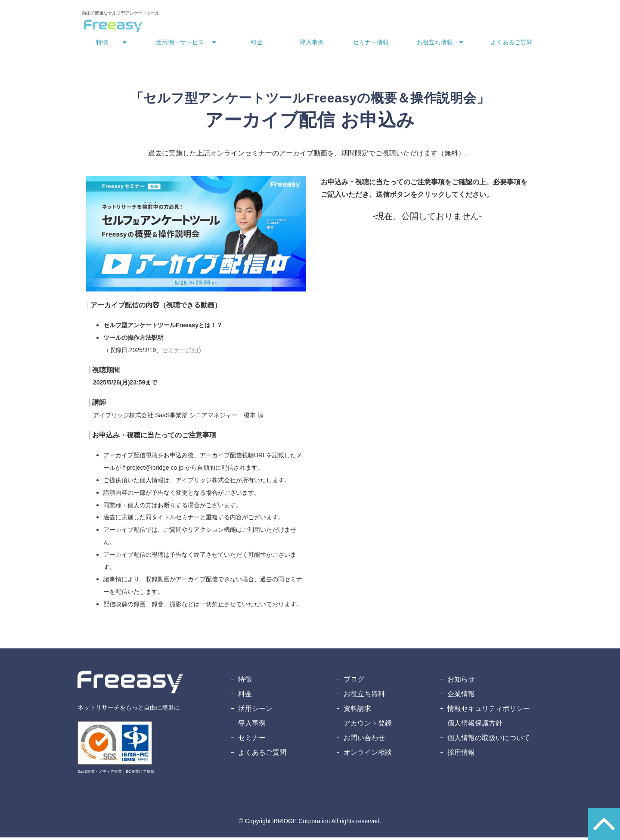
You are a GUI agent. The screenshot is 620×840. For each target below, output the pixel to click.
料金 (257, 45)
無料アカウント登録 (504, 16)
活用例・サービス (180, 45)
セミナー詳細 (180, 353)
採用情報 (461, 755)
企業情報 (461, 696)
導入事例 (312, 45)
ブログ (354, 682)
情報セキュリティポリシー (489, 711)
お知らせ (461, 682)
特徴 (102, 45)
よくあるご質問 (512, 45)
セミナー (252, 740)
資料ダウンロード (435, 16)
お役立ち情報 (435, 45)
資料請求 (357, 711)
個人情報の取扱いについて (489, 740)
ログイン (339, 16)
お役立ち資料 (364, 696)
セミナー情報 (371, 45)
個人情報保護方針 (475, 726)
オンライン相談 (368, 755)
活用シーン (255, 711)
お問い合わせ (379, 16)
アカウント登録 (368, 726)
